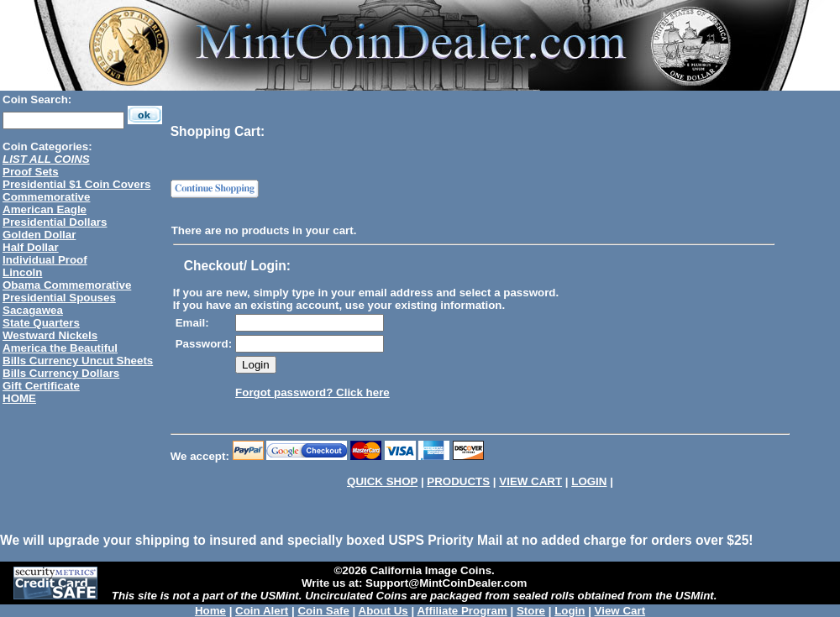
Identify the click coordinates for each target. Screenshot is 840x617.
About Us (383, 611)
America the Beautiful (60, 348)
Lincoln (22, 272)
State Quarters (41, 323)
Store (531, 611)
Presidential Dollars (55, 222)
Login (570, 611)
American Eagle (45, 209)
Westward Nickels (50, 335)
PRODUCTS (458, 481)
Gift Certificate (41, 386)
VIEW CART (530, 481)
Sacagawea (33, 310)
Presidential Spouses (59, 298)
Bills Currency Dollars (61, 373)
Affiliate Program (462, 611)
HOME (19, 398)
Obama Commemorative (67, 285)
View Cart (620, 611)
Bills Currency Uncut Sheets (78, 361)
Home (210, 611)
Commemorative (46, 197)
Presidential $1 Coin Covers (76, 184)
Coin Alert (262, 611)
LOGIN (589, 481)
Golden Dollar (39, 235)
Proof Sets (31, 172)
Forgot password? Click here (312, 392)
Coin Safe (323, 611)
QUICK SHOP (382, 481)
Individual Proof (45, 260)
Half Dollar (31, 247)
